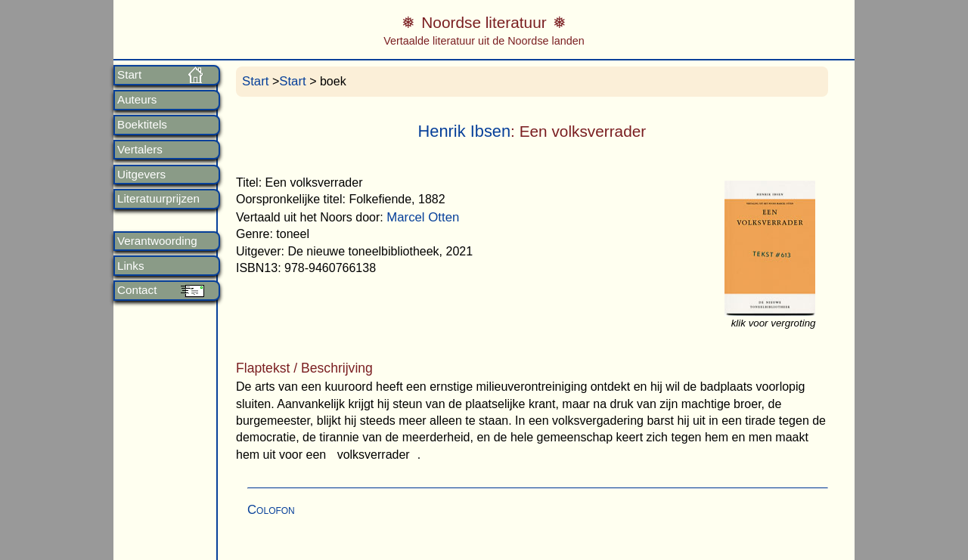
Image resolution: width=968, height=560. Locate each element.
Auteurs (137, 100)
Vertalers (140, 150)
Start (129, 75)
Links (130, 266)
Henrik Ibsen (465, 131)
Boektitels (142, 125)
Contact (137, 290)
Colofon (271, 510)
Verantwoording (157, 241)
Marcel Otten (423, 217)
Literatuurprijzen (158, 199)
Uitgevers (141, 175)
